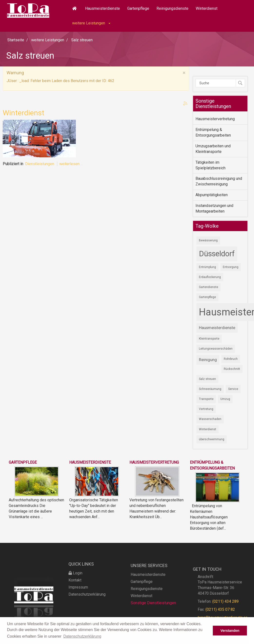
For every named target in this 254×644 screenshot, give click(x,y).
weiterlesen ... (71, 164)
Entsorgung (231, 267)
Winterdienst (207, 8)
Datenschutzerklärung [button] (82, 636)
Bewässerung (208, 240)
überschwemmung (212, 439)
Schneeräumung (210, 389)
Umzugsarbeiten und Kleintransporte (213, 149)
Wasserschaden (210, 419)
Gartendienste (209, 287)
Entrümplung (207, 267)
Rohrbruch (231, 359)
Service (233, 389)
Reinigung (208, 360)
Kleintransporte (209, 339)
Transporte (206, 399)
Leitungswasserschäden (216, 349)
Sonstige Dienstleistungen (153, 615)
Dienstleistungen (40, 164)
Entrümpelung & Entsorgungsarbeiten (213, 132)
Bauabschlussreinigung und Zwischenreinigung (219, 181)
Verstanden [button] (230, 631)
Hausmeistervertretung (215, 119)
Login (75, 583)
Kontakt (75, 590)
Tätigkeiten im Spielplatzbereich (210, 165)
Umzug (225, 399)
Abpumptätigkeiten (212, 195)
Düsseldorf (217, 254)
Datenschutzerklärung (87, 604)
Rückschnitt (232, 369)
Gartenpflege (138, 8)
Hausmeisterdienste (103, 8)
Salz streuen (207, 379)
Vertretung (206, 409)
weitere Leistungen (91, 23)
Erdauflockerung (210, 277)
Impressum (78, 597)
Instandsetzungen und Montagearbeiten (214, 208)
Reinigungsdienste (172, 8)
